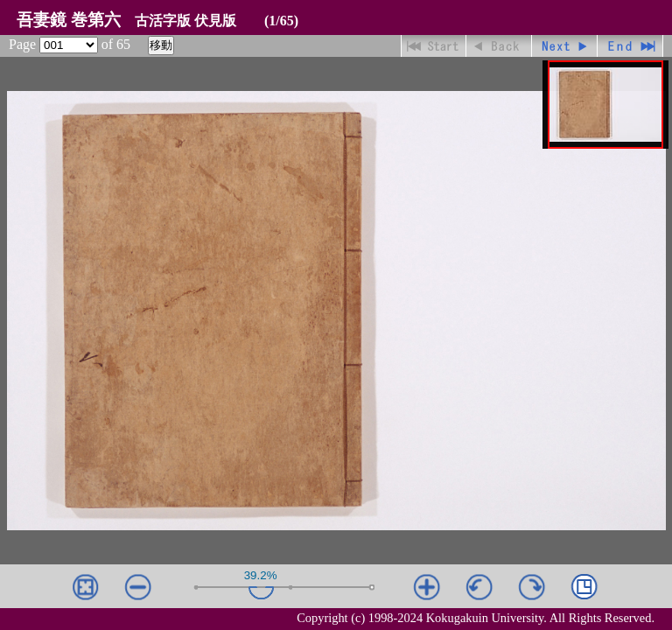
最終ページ (630, 46)
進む (565, 46)
